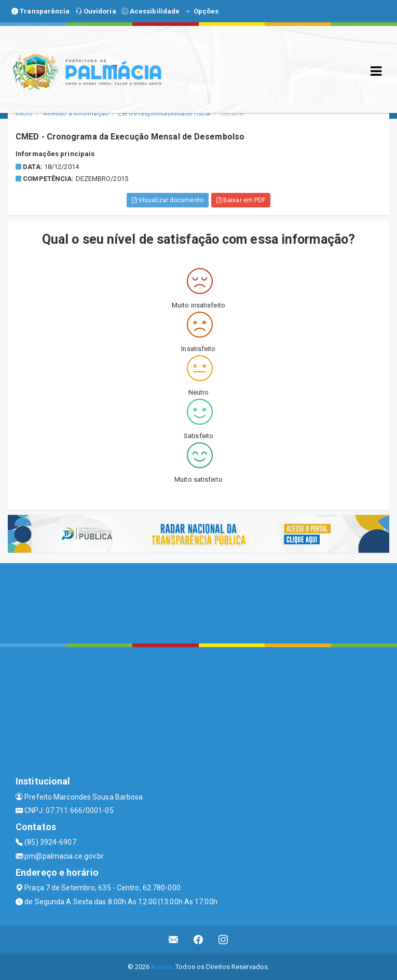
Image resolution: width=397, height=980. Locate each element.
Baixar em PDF (241, 200)
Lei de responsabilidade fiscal (165, 113)
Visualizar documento (168, 200)
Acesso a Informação (76, 113)
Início (24, 113)
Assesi (162, 967)
